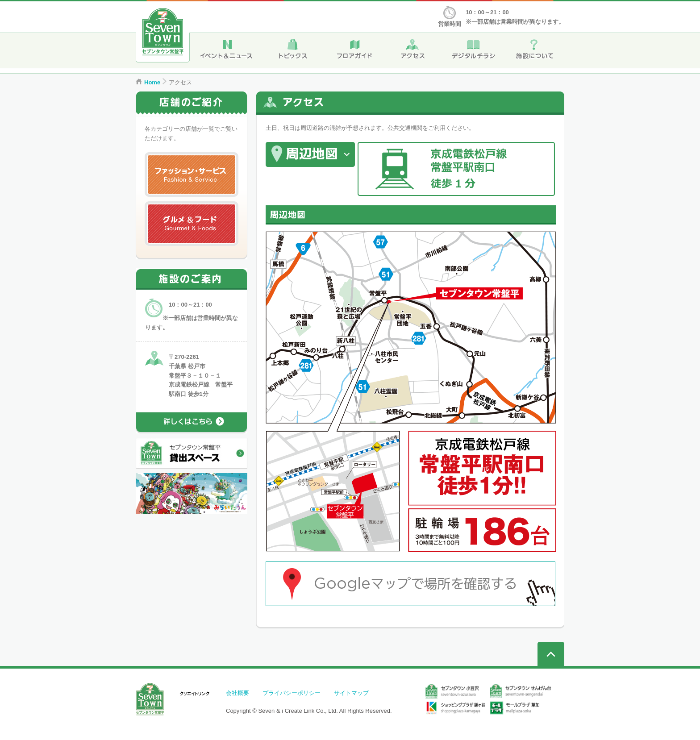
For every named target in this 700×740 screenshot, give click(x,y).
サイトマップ (351, 693)
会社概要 (237, 693)
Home (152, 82)
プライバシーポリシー (292, 693)
